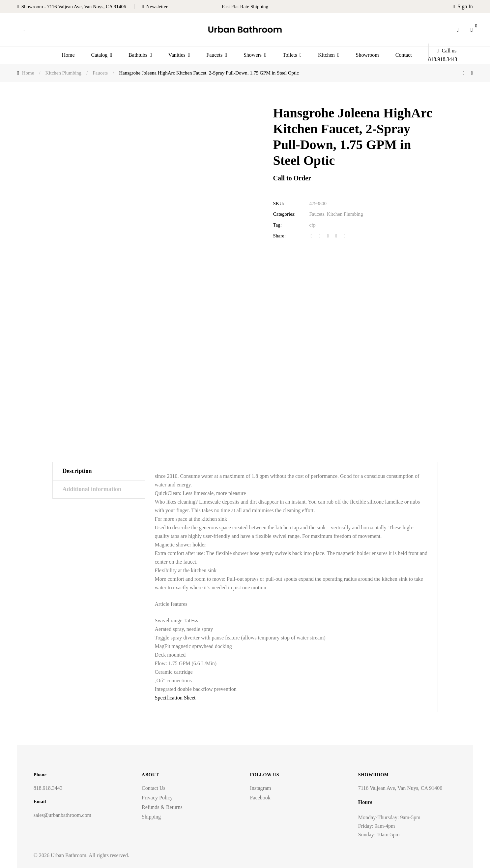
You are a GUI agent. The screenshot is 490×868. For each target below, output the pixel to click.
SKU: (278, 203)
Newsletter (157, 7)
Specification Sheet (175, 698)
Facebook (260, 798)
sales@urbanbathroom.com (62, 815)
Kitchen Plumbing (345, 214)
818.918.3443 (48, 788)
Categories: (284, 214)
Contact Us (154, 788)
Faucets (317, 214)
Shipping (151, 817)
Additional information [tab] (92, 489)
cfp (312, 225)
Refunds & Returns (162, 807)
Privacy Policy (157, 798)
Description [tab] (77, 471)
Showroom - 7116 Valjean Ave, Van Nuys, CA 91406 (74, 7)
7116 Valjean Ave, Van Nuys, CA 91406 (400, 788)
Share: (279, 236)
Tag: (277, 225)
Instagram (260, 788)
